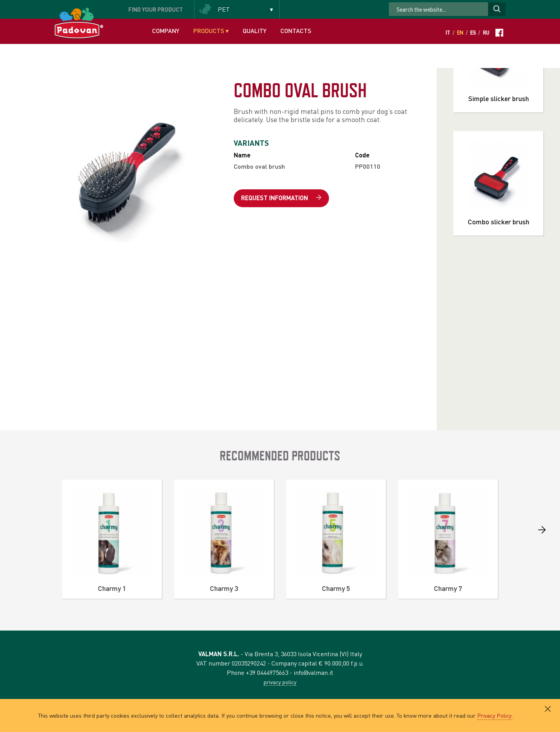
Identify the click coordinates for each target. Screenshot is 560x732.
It (448, 33)
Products (211, 31)
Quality (255, 31)
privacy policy (280, 682)
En (460, 33)
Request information (281, 198)
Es (473, 33)
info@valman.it (313, 672)
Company (166, 31)
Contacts (296, 31)
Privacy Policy (495, 715)
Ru (486, 33)
